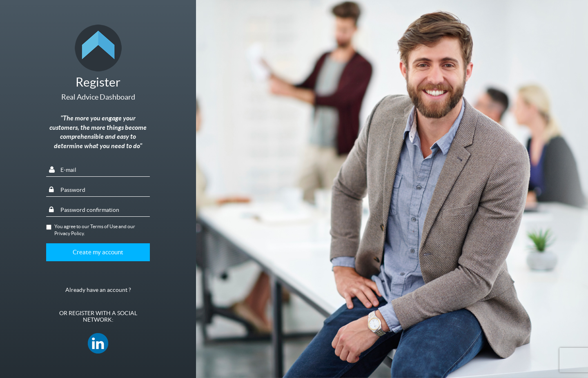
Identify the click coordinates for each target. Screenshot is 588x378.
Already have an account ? (98, 290)
